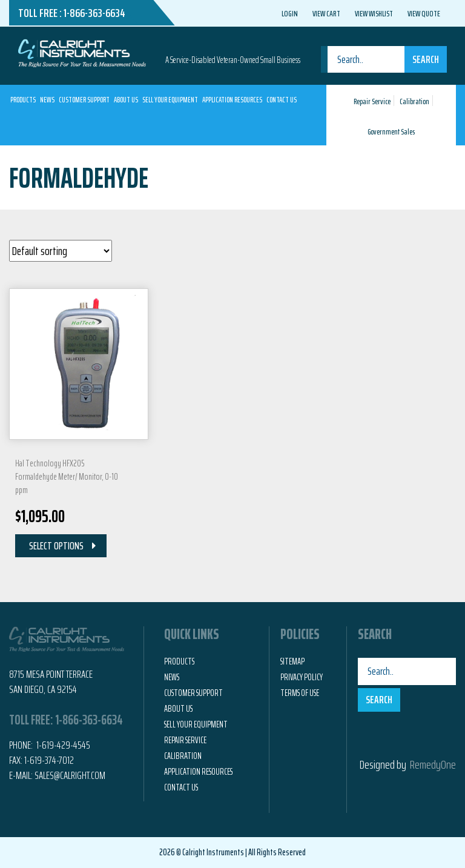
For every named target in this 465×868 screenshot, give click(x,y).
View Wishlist (374, 13)
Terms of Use (300, 693)
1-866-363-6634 (94, 13)
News (47, 100)
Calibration (414, 101)
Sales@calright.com (70, 775)
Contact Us (282, 100)
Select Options (56, 546)
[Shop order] (61, 251)
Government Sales (391, 132)
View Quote (424, 13)
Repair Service (372, 101)
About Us (126, 100)
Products (23, 100)
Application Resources (232, 100)
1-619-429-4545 (62, 745)
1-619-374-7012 (49, 760)
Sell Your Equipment (170, 100)
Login (290, 13)
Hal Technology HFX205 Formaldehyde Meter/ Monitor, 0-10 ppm (67, 477)
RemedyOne (433, 764)
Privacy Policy (302, 677)
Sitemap (292, 661)
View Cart (326, 13)
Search (426, 59)
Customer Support (84, 100)
